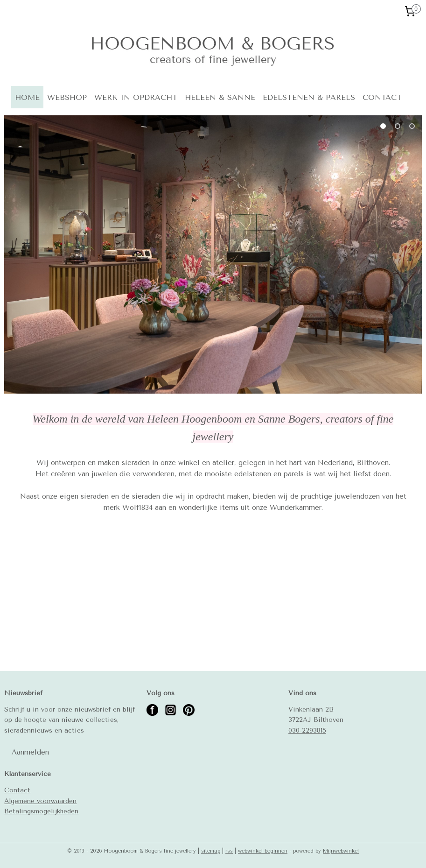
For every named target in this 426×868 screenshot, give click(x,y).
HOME (27, 97)
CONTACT (382, 97)
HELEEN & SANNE (220, 97)
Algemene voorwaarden (40, 801)
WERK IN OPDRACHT (136, 97)
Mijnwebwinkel (341, 851)
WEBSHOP (67, 97)
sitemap (211, 851)
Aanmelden (30, 752)
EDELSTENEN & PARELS (309, 97)
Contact (17, 790)
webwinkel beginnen (263, 851)
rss (229, 851)
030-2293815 (307, 730)
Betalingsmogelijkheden (41, 811)
